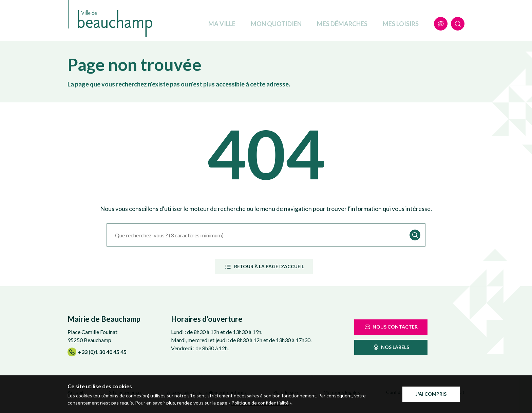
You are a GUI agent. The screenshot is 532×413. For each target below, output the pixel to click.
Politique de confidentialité (260, 403)
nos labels (391, 347)
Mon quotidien (276, 24)
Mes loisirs (401, 24)
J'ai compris (431, 394)
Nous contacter (391, 327)
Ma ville (222, 24)
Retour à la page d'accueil (264, 267)
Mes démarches (342, 24)
